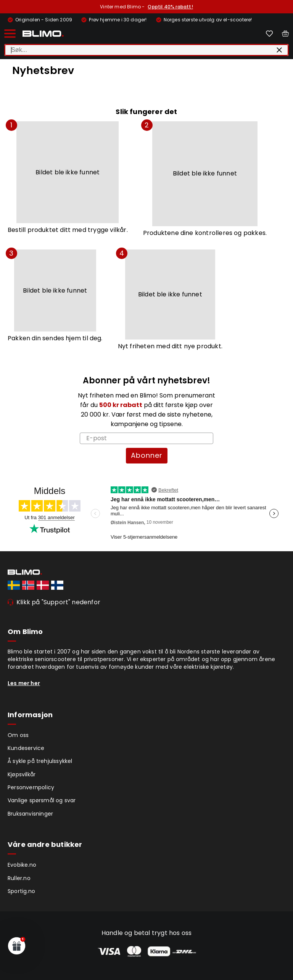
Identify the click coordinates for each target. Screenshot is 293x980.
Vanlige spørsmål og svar (42, 800)
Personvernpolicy (31, 787)
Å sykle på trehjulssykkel (40, 761)
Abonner (147, 455)
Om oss (18, 735)
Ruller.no (19, 878)
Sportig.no (21, 891)
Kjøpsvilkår (22, 774)
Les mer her (24, 683)
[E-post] (146, 438)
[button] (17, 946)
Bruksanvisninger (30, 814)
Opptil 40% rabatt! (170, 7)
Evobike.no (22, 865)
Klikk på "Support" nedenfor (58, 602)
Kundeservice (26, 748)
